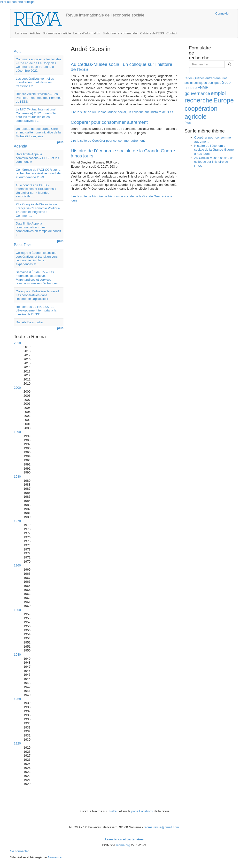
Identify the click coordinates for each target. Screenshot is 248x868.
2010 (17, 343)
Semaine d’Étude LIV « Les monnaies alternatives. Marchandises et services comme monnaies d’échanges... (38, 278)
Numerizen (56, 857)
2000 (17, 388)
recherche (199, 100)
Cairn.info (191, 13)
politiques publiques (207, 83)
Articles (35, 33)
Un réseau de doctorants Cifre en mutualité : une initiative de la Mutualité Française (38, 132)
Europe (224, 100)
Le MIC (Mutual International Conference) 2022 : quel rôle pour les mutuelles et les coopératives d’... (36, 115)
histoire (191, 88)
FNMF (203, 88)
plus (60, 142)
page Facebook (142, 811)
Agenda (20, 146)
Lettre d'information (87, 33)
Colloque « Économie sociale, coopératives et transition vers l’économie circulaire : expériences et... (37, 258)
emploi (218, 93)
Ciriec (189, 78)
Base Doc (22, 245)
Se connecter (19, 851)
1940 (17, 655)
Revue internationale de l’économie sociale (105, 15)
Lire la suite (123, 112)
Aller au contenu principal (18, 2)
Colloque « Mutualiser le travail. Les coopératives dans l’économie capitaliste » (38, 295)
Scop (226, 82)
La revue (21, 33)
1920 (17, 743)
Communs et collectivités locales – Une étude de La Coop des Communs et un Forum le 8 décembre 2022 (39, 65)
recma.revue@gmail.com (161, 827)
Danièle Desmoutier (30, 322)
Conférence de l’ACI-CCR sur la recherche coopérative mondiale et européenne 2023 (38, 173)
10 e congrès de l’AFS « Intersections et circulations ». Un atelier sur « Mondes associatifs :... (36, 191)
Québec (199, 78)
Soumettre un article (57, 33)
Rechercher (189, 70)
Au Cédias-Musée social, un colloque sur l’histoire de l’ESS (121, 67)
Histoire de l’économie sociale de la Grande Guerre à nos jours (123, 153)
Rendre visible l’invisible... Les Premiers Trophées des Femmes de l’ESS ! (39, 98)
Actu (18, 51)
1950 (17, 610)
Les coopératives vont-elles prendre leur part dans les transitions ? (35, 82)
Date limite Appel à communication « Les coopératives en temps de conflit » (38, 229)
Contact (172, 33)
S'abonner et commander (120, 33)
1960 (17, 565)
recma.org (123, 845)
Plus (188, 123)
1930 (17, 699)
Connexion (223, 13)
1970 (17, 521)
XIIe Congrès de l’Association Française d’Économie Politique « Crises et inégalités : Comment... (38, 210)
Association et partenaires (124, 839)
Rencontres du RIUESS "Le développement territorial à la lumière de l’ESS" (36, 310)
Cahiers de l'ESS (152, 33)
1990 (17, 432)
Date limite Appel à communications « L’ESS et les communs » (37, 158)
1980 (17, 477)
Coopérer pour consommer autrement (109, 122)
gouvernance (197, 93)
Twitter (113, 811)
